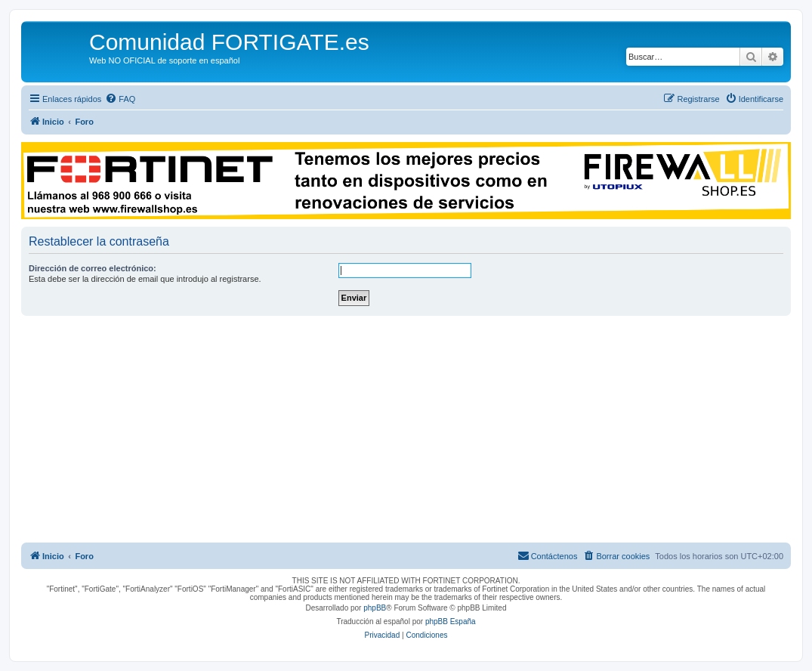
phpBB (375, 608)
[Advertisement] (406, 429)
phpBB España (451, 622)
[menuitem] (120, 99)
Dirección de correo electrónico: (93, 268)
